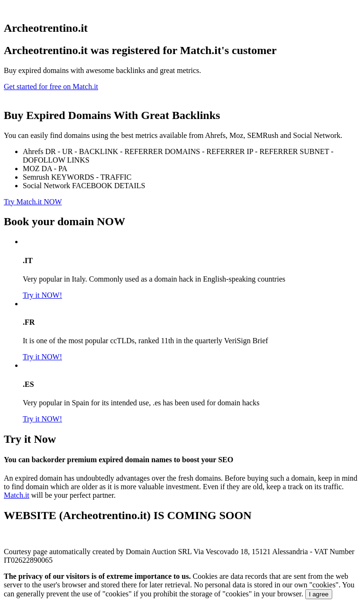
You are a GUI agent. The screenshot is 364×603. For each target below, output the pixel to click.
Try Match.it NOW (33, 202)
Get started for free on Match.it (51, 87)
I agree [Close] (319, 594)
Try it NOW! (42, 295)
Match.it (17, 495)
